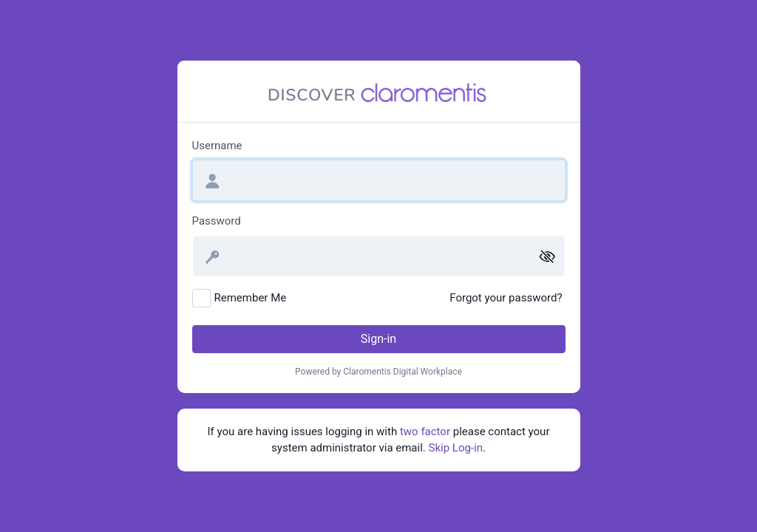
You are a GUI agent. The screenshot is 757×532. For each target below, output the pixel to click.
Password (217, 221)
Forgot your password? (506, 298)
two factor (425, 432)
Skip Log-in (456, 448)
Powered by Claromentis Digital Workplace (378, 372)
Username (217, 146)
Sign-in (378, 339)
